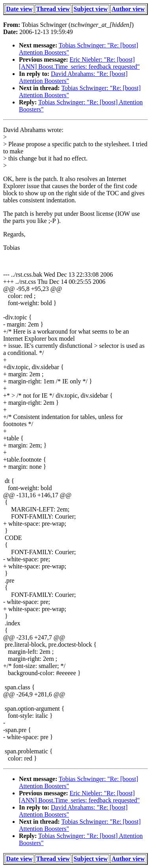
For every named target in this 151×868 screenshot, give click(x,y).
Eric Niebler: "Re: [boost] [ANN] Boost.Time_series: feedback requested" (79, 63)
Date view (19, 9)
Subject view (91, 9)
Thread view (53, 9)
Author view (128, 9)
